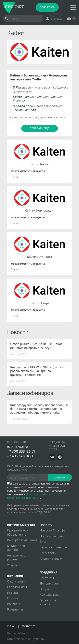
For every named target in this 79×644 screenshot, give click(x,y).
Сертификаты (17, 587)
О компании (16, 581)
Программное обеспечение (17, 532)
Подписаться (60, 477)
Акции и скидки (51, 558)
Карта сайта (16, 633)
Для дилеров (49, 583)
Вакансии (14, 604)
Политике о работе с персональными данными (30, 496)
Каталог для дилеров (16, 548)
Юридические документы (26, 639)
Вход (53, 16)
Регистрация (56, 19)
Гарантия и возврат (48, 602)
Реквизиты (15, 609)
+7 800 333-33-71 (21, 451)
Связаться (47, 7)
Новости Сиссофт (53, 530)
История (13, 592)
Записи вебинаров (53, 547)
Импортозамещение (22, 540)
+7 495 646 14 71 (20, 456)
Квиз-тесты (48, 553)
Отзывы (13, 598)
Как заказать (49, 594)
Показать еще (39, 128)
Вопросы (46, 589)
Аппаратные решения (16, 557)
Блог (43, 541)
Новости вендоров (53, 536)
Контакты (47, 578)
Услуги (12, 565)
